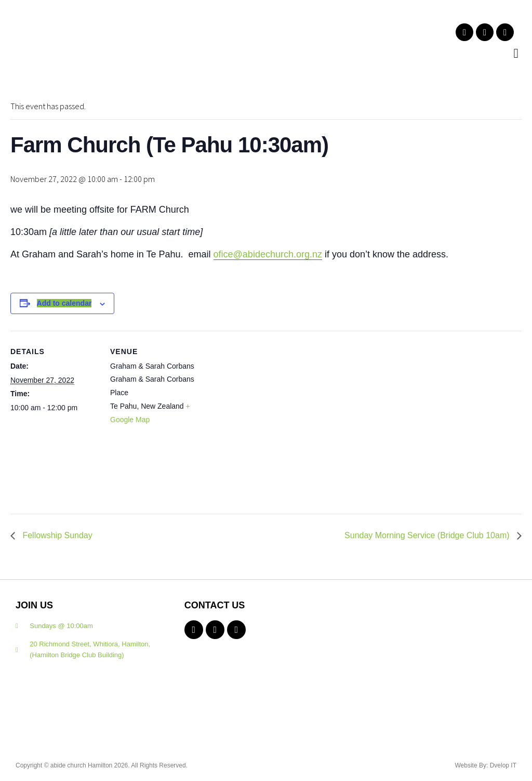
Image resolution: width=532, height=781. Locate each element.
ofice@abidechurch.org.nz (268, 254)
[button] (516, 54)
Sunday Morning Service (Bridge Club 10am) (428, 535)
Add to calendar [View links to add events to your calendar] (64, 303)
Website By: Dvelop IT (486, 765)
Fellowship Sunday (56, 535)
